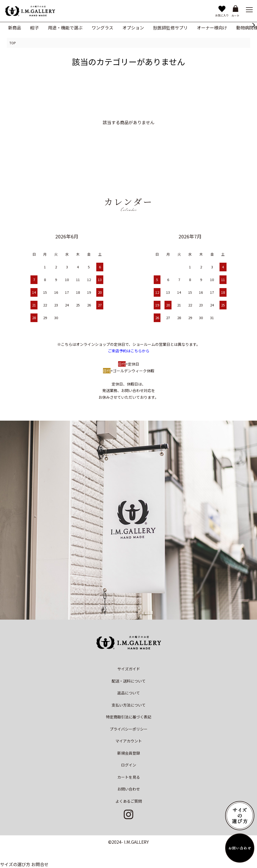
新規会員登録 (129, 753)
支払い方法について (129, 705)
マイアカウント (129, 741)
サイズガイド (129, 669)
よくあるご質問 (129, 801)
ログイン (129, 765)
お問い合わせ (129, 789)
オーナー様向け (212, 28)
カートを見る (129, 777)
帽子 (35, 28)
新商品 (15, 28)
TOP (13, 43)
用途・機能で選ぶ (65, 28)
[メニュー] (249, 9)
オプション (133, 28)
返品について (129, 693)
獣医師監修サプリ (170, 28)
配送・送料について (129, 681)
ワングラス (102, 28)
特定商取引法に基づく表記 (129, 717)
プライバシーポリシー (129, 729)
